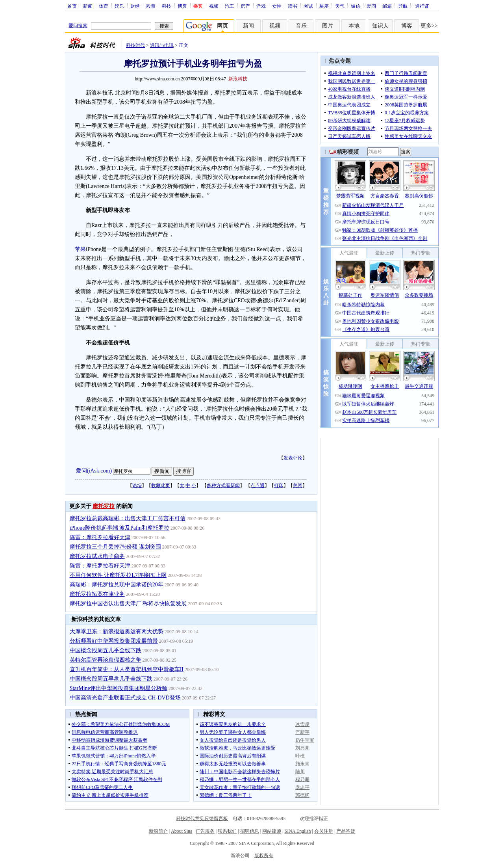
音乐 (301, 26)
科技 (167, 6)
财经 (135, 6)
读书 (293, 6)
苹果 (80, 249)
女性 (277, 6)
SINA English (297, 831)
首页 (72, 6)
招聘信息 (250, 831)
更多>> (429, 26)
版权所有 (264, 856)
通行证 (422, 6)
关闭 (298, 486)
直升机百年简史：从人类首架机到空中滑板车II (127, 669)
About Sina (182, 831)
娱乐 (119, 6)
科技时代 (135, 45)
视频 (214, 6)
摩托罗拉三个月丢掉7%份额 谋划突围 (115, 547)
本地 (354, 26)
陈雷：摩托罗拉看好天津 (100, 537)
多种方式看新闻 (223, 486)
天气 (340, 6)
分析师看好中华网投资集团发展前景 (114, 641)
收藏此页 (161, 486)
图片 (328, 26)
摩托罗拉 (104, 506)
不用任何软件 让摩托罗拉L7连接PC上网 (118, 575)
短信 (356, 6)
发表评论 (293, 458)
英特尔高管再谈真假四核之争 (106, 660)
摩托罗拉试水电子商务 (97, 556)
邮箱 (387, 6)
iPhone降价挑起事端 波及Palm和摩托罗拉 (120, 528)
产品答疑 (346, 831)
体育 (104, 6)
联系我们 (227, 831)
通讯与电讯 (162, 45)
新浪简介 (158, 831)
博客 (182, 6)
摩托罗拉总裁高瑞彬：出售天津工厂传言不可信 (128, 518)
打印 (279, 486)
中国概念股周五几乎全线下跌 (106, 650)
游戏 (261, 6)
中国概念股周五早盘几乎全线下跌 (111, 679)
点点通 (258, 486)
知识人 (380, 26)
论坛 (137, 486)
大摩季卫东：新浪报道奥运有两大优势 (117, 632)
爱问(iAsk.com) (94, 471)
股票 (151, 6)
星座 (324, 6)
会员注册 (324, 831)
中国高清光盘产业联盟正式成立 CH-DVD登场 (125, 698)
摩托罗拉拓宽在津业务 (97, 594)
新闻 (88, 6)
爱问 (371, 6)
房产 (245, 6)
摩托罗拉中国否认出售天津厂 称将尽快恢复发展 (128, 604)
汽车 (230, 6)
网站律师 (272, 831)
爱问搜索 (78, 26)
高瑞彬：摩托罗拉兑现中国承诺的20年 (117, 585)
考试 (308, 6)
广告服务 (205, 831)
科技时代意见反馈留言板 (202, 818)
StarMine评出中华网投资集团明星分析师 (119, 688)
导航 (403, 6)
